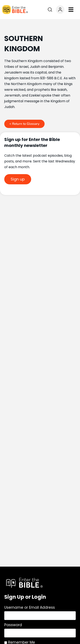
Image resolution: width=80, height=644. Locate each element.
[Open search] (50, 10)
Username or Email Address (30, 607)
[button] (71, 10)
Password (13, 625)
